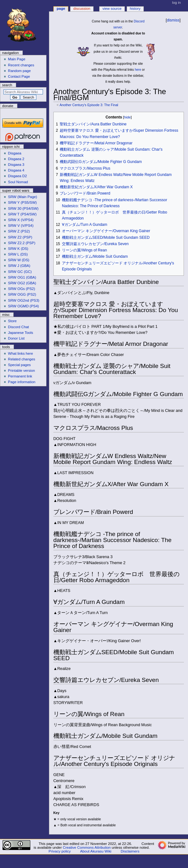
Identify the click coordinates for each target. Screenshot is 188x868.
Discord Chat (18, 327)
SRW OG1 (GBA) (22, 277)
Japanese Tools (20, 333)
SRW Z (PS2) (19, 231)
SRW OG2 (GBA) (22, 283)
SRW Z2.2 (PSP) (21, 243)
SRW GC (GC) (20, 272)
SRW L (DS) (18, 254)
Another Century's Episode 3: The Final (89, 105)
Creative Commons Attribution (87, 847)
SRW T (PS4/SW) (22, 214)
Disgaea (15, 153)
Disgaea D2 (17, 176)
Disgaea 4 (16, 170)
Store (12, 321)
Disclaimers (130, 851)
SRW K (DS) (18, 249)
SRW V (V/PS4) (21, 226)
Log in (176, 3)
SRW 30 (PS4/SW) (23, 208)
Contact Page (19, 76)
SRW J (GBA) (19, 266)
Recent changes (21, 65)
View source (112, 9)
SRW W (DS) (18, 260)
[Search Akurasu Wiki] (23, 92)
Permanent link (20, 376)
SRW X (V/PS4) (21, 220)
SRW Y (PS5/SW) (22, 202)
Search (7, 85)
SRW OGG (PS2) (22, 294)
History (135, 9)
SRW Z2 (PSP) (20, 237)
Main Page (17, 59)
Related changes (21, 359)
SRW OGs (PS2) (21, 289)
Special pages (19, 365)
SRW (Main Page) (22, 197)
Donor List (16, 338)
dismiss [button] (173, 20)
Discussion (82, 9)
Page (61, 9)
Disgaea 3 (16, 165)
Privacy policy (60, 851)
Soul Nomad (18, 182)
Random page (19, 71)
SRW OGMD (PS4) (23, 306)
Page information (22, 382)
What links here (20, 353)
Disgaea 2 (16, 159)
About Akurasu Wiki (96, 851)
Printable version (21, 371)
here (138, 70)
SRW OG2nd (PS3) (24, 300)
